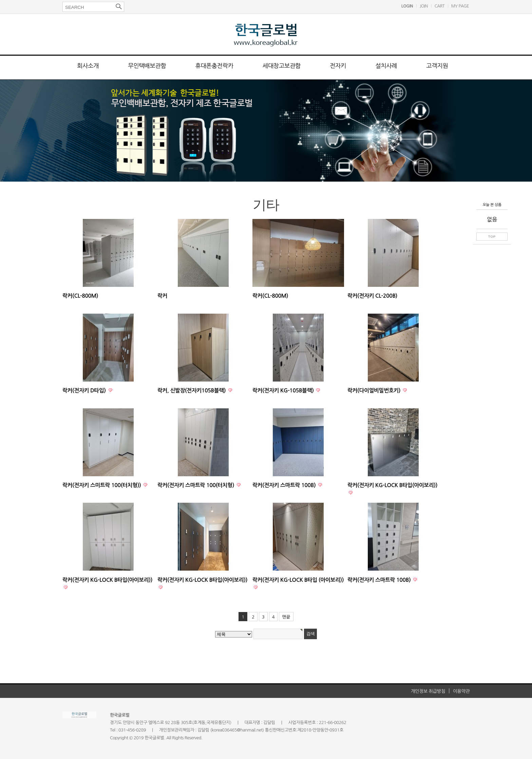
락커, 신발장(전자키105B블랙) (192, 391)
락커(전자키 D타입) (85, 391)
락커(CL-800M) (80, 296)
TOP (492, 236)
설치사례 (386, 66)
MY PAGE (460, 6)
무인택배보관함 (147, 66)
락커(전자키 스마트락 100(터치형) (196, 485)
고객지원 (437, 66)
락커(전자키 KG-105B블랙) (284, 391)
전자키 (338, 66)
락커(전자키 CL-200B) (372, 296)
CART (440, 6)
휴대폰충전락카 (214, 66)
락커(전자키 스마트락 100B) (285, 485)
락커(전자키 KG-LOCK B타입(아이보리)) (392, 485)
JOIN (424, 6)
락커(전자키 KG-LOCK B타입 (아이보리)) (298, 580)
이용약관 (461, 691)
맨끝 (286, 617)
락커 (162, 296)
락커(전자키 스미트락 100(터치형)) (102, 485)
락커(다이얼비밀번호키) (375, 391)
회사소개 (88, 66)
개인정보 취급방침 (428, 691)
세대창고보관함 (282, 66)
